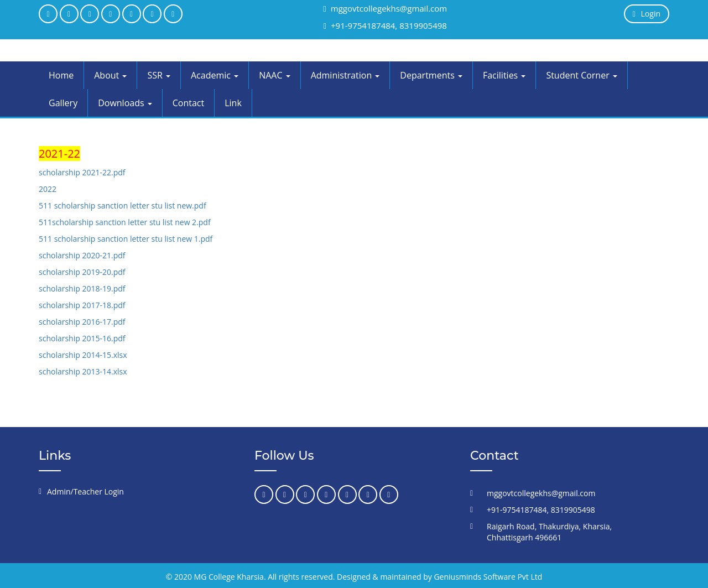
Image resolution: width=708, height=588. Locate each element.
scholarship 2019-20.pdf (82, 272)
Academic (215, 75)
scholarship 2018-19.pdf (82, 288)
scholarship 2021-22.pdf (82, 172)
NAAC (275, 75)
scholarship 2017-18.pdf (82, 305)
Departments (431, 75)
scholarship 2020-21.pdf (82, 255)
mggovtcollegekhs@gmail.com (385, 8)
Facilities (504, 75)
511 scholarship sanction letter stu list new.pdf (123, 205)
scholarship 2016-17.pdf (82, 322)
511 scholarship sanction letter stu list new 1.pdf (126, 239)
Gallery (63, 103)
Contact (188, 103)
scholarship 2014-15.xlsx (83, 355)
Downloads (125, 103)
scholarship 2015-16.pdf (82, 338)
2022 (48, 189)
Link (233, 103)
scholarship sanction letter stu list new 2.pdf (131, 222)
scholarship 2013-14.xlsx (83, 371)
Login (647, 14)
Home (61, 75)
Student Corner (581, 75)
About (110, 75)
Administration (345, 75)
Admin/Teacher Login (85, 491)
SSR (159, 75)
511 (45, 222)
